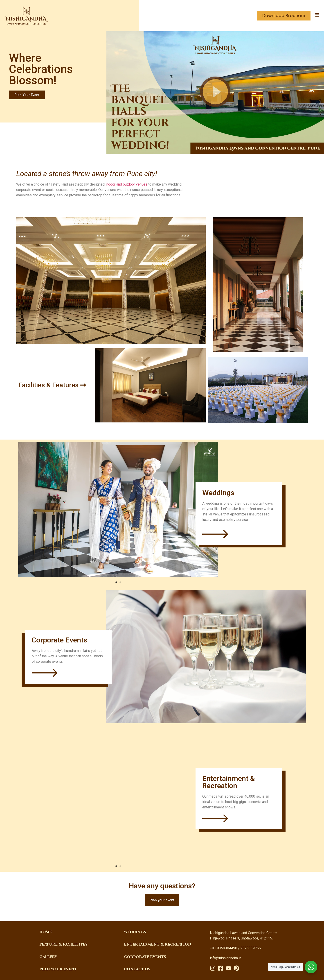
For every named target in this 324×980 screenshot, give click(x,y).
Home (46, 932)
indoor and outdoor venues (126, 184)
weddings (135, 932)
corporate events (145, 957)
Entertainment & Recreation (158, 944)
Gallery (48, 957)
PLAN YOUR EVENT (58, 969)
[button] (215, 93)
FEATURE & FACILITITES (63, 944)
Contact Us (137, 969)
